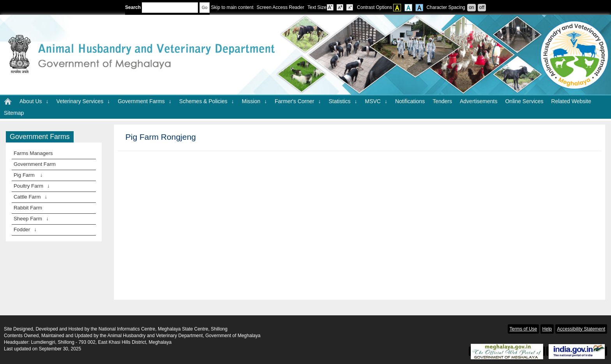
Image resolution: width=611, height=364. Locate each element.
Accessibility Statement (581, 329)
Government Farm (35, 164)
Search (162, 8)
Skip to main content (232, 7)
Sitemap (14, 113)
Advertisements (479, 101)
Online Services (524, 101)
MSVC (376, 101)
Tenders (442, 101)
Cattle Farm (30, 197)
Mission (254, 101)
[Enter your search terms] (170, 8)
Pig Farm (28, 175)
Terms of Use (524, 329)
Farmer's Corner (298, 101)
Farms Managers (33, 153)
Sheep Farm (31, 219)
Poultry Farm (32, 186)
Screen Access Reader (281, 7)
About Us (34, 101)
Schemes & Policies (207, 101)
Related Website (571, 101)
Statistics (343, 101)
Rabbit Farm (28, 208)
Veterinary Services (83, 101)
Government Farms (145, 101)
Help (547, 329)
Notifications (410, 101)
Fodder (25, 229)
